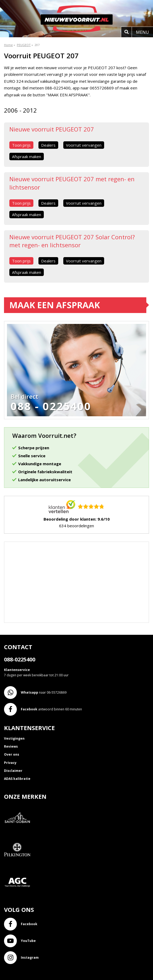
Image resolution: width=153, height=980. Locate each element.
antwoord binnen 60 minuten (43, 709)
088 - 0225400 (51, 406)
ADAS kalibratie (17, 779)
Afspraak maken (27, 157)
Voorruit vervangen (84, 145)
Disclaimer (13, 771)
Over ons (12, 754)
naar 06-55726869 (35, 693)
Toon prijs (21, 145)
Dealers (48, 145)
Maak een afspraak (55, 305)
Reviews (11, 746)
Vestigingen (14, 738)
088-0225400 (20, 659)
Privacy (10, 763)
